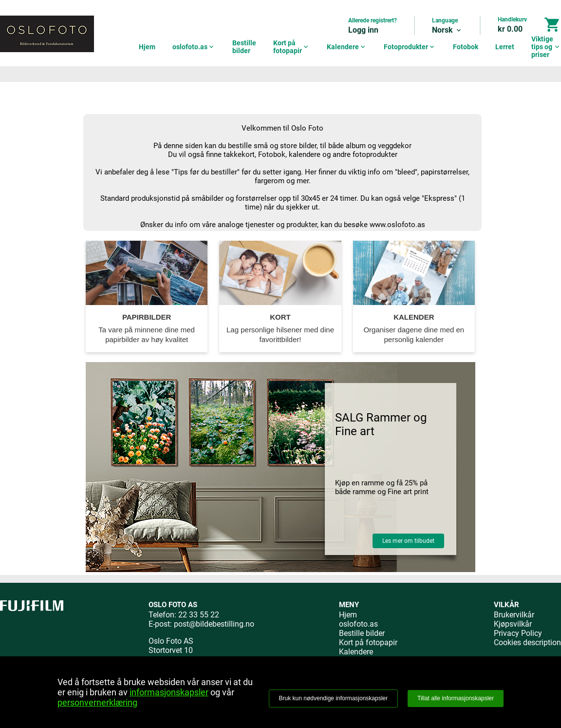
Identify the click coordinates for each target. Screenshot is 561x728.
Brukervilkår (514, 615)
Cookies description (527, 642)
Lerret (505, 47)
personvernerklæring (97, 702)
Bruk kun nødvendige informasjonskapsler (333, 698)
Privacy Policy (518, 633)
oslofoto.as (194, 47)
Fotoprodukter (410, 47)
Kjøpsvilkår (513, 624)
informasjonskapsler (169, 692)
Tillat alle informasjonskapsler (456, 698)
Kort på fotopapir (291, 47)
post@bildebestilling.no (214, 624)
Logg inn (363, 30)
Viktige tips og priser (546, 47)
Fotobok (466, 47)
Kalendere (347, 47)
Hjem (147, 47)
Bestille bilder (244, 47)
